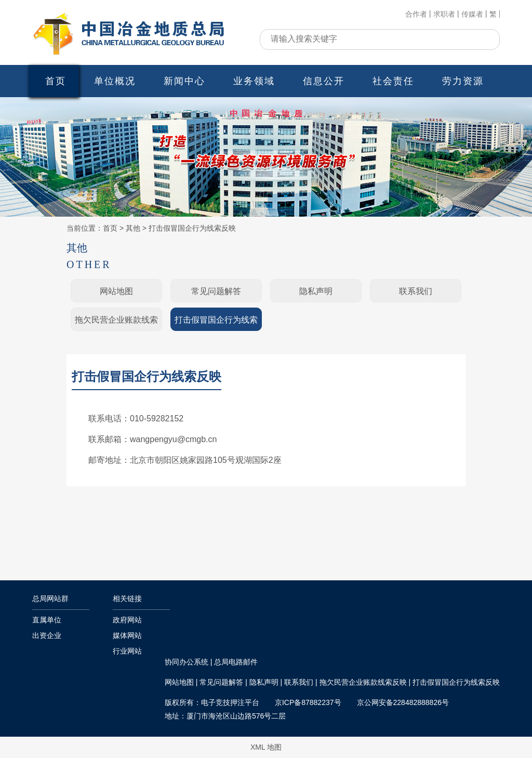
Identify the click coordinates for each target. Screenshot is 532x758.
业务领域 (254, 81)
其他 (133, 228)
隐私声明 (316, 291)
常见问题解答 (216, 291)
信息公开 (324, 81)
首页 (56, 81)
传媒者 (472, 14)
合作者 (416, 14)
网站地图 (116, 291)
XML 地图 (266, 747)
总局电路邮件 (236, 662)
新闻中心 (184, 81)
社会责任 (393, 81)
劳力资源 (463, 81)
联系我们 (416, 291)
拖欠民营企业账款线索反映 (116, 323)
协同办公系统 (187, 662)
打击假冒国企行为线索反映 (192, 228)
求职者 (444, 14)
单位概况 (115, 81)
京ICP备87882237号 (308, 702)
